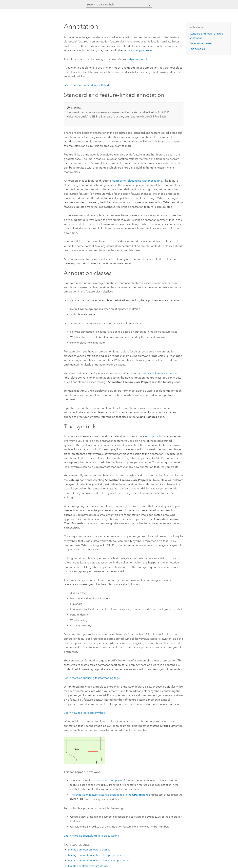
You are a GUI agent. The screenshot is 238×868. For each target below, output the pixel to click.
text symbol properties (138, 50)
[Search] (148, 4)
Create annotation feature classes (88, 866)
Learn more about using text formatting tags (92, 678)
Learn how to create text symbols (85, 713)
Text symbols (197, 49)
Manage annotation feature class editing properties (99, 860)
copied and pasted (112, 780)
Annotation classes (201, 43)
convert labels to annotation (154, 373)
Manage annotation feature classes (89, 849)
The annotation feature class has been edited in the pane (109, 794)
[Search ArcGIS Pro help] (116, 5)
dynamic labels (139, 59)
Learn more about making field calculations (91, 835)
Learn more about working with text (86, 85)
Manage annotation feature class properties (94, 855)
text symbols (153, 436)
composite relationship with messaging (137, 181)
